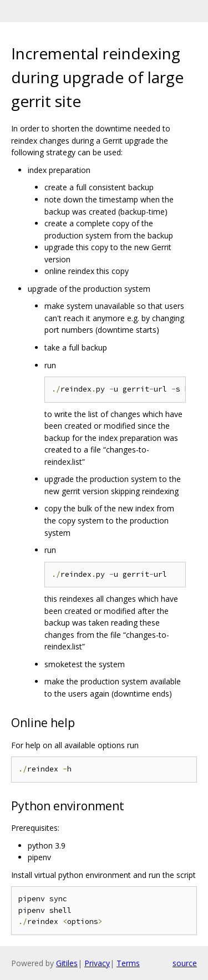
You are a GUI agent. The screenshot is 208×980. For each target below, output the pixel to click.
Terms (128, 963)
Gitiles (67, 963)
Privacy (97, 963)
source (185, 963)
